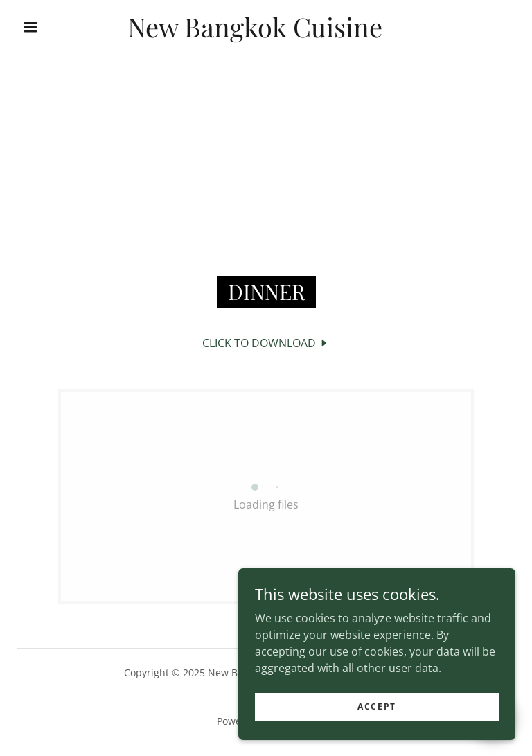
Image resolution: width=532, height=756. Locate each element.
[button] (30, 27)
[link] (255, 33)
